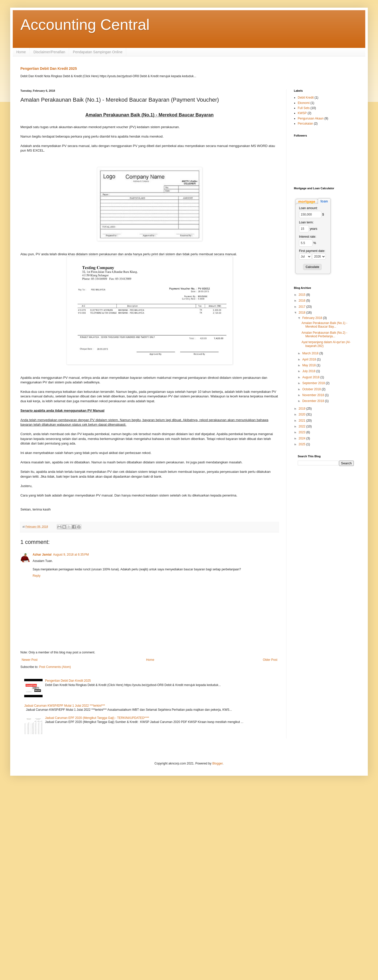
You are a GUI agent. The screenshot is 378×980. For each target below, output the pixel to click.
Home (21, 52)
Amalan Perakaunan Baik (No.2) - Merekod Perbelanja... (324, 334)
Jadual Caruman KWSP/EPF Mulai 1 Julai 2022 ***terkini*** (65, 706)
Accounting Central (85, 25)
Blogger (218, 763)
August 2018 (311, 377)
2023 (303, 432)
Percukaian (305, 124)
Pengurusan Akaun (311, 118)
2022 (303, 426)
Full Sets (304, 108)
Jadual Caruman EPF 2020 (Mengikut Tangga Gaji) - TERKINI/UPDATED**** (97, 718)
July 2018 (309, 371)
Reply (37, 576)
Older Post (270, 660)
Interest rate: (308, 237)
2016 (303, 301)
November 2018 (314, 395)
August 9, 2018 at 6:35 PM (71, 555)
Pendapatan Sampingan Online (98, 52)
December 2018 (314, 401)
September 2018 (314, 383)
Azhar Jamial (42, 555)
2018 (303, 313)
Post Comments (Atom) (55, 667)
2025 (303, 444)
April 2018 (310, 359)
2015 (303, 295)
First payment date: (312, 251)
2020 (303, 414)
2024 (303, 438)
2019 (303, 409)
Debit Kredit (306, 98)
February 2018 (313, 318)
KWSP (302, 113)
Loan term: (306, 222)
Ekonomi (304, 103)
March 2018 (311, 353)
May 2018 (309, 365)
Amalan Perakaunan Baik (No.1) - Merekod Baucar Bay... (324, 325)
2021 (303, 421)
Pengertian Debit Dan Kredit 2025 (49, 69)
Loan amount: (308, 208)
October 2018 (312, 389)
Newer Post (30, 660)
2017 (303, 307)
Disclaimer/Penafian (49, 52)
